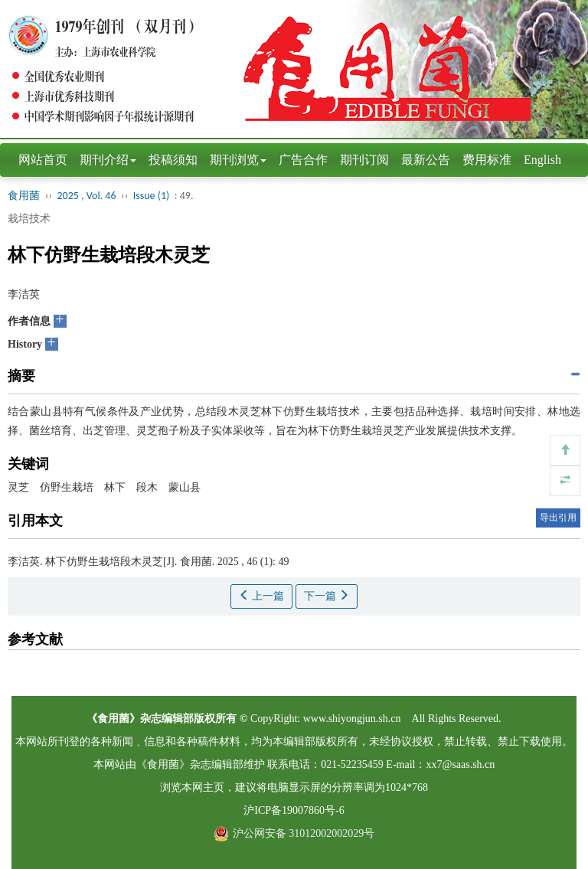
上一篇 (262, 596)
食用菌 (24, 196)
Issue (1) (152, 196)
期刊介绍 (108, 160)
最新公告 (426, 160)
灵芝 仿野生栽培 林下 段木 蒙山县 (104, 487)
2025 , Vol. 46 (88, 196)
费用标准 (487, 160)
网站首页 (43, 160)
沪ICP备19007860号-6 (294, 810)
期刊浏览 (238, 160)
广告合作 (303, 160)
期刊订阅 (364, 160)
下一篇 (327, 596)
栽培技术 (29, 219)
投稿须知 (173, 160)
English (542, 160)
